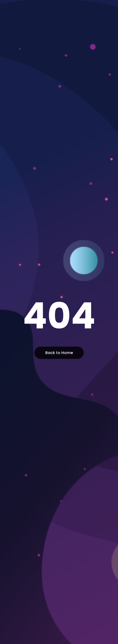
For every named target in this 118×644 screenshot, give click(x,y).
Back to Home (59, 353)
